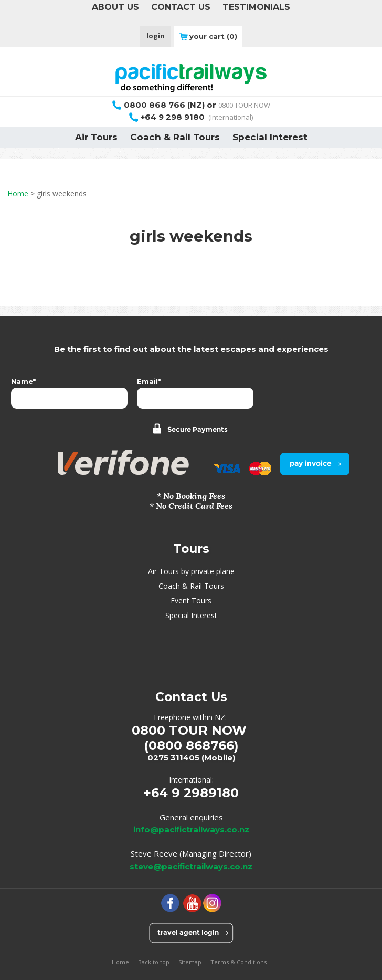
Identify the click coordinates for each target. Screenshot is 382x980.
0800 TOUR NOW (191, 105)
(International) (191, 117)
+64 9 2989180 (191, 793)
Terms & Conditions (238, 962)
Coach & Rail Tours (175, 137)
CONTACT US (181, 7)
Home (18, 194)
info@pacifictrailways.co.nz (191, 830)
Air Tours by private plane (191, 571)
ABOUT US (115, 7)
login (156, 36)
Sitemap (190, 962)
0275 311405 (173, 758)
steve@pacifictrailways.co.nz (191, 866)
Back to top (154, 962)
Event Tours (191, 601)
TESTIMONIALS (256, 7)
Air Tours (96, 137)
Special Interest (270, 137)
